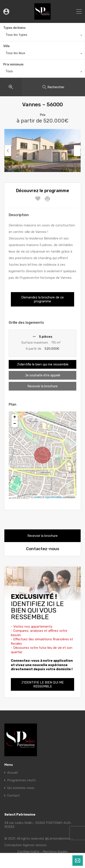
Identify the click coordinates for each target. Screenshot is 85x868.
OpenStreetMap (54, 497)
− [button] (15, 424)
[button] (42, 299)
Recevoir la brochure (42, 386)
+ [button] (15, 417)
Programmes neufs (22, 780)
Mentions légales (55, 852)
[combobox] (42, 36)
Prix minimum (13, 65)
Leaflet (37, 497)
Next (77, 151)
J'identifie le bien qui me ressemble (43, 364)
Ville (6, 46)
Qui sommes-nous (21, 788)
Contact (13, 796)
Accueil (12, 773)
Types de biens (14, 28)
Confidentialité (28, 852)
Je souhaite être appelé (43, 375)
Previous (8, 151)
